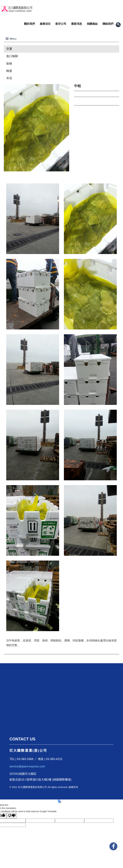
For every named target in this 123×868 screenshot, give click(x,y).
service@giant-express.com (27, 766)
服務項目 (45, 24)
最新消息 (77, 24)
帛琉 (9, 78)
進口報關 (12, 56)
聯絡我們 (108, 24)
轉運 (9, 71)
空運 (9, 49)
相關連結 (92, 24)
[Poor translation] (12, 816)
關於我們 (29, 24)
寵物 (9, 64)
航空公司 (61, 24)
